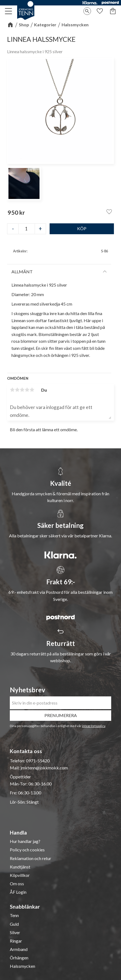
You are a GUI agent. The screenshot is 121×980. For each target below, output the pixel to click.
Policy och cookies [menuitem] (27, 850)
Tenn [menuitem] (14, 915)
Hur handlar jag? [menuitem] (25, 841)
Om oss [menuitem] (17, 884)
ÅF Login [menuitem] (18, 892)
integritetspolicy (94, 726)
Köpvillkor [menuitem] (20, 875)
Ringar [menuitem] (16, 941)
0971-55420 (38, 761)
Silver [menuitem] (15, 933)
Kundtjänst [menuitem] (20, 867)
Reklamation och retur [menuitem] (31, 858)
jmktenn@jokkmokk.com (44, 768)
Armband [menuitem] (19, 949)
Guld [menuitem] (14, 924)
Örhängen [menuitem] (19, 958)
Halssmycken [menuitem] (22, 966)
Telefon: (18, 761)
